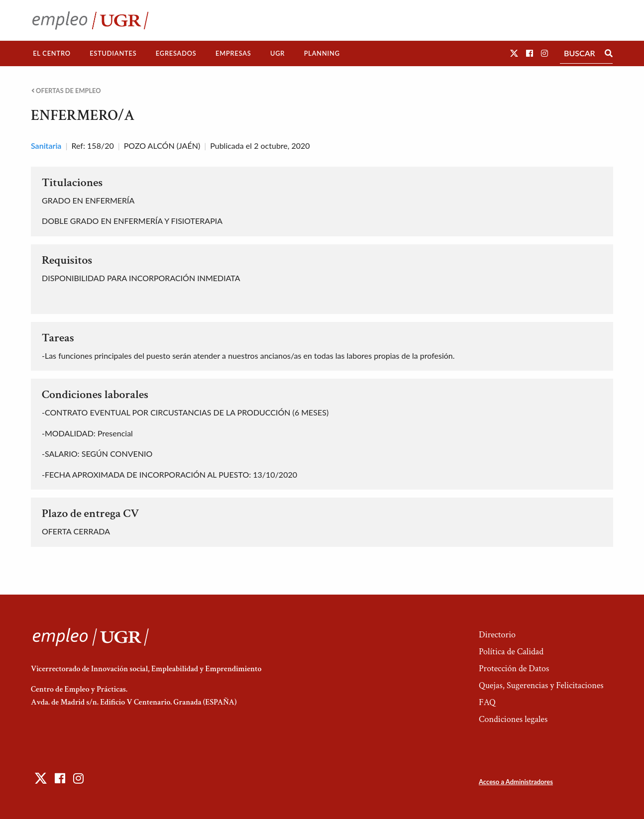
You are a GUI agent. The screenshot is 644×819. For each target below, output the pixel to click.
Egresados (176, 53)
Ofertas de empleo (66, 91)
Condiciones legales (513, 719)
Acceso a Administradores (516, 782)
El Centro (52, 53)
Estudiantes (113, 53)
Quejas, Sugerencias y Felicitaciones (541, 685)
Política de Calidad (511, 652)
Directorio (497, 635)
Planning (322, 53)
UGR (277, 53)
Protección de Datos (514, 668)
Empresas (233, 53)
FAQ (487, 702)
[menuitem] (52, 53)
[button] (514, 53)
